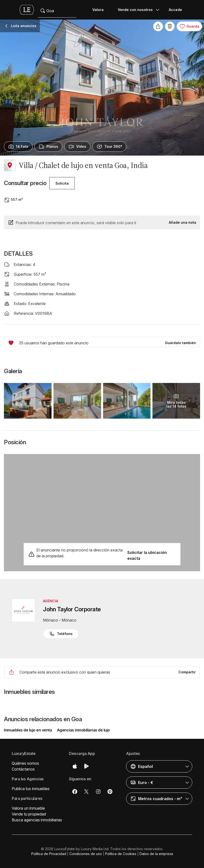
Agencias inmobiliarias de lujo (83, 730)
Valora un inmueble (28, 808)
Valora (98, 10)
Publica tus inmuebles (31, 789)
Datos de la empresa (156, 854)
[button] (159, 766)
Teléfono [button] (61, 634)
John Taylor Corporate (72, 609)
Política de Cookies (121, 854)
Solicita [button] (62, 183)
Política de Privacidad (49, 854)
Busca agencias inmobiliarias (37, 820)
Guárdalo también (180, 343)
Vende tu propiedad (29, 814)
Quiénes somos (25, 763)
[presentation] (18, 147)
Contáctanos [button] (23, 769)
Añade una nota (183, 222)
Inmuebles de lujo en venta (28, 730)
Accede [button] (175, 10)
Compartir (187, 672)
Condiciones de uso (86, 854)
